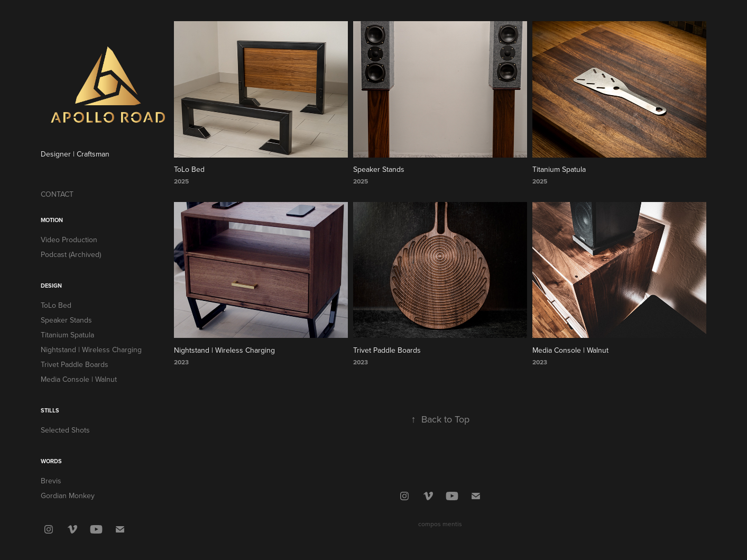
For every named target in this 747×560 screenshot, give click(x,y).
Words (51, 461)
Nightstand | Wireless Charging (91, 350)
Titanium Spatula (67, 335)
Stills (50, 410)
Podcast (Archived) (71, 254)
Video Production (69, 240)
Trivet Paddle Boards (75, 364)
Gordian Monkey (68, 495)
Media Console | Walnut (79, 379)
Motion (52, 220)
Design (51, 286)
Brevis (51, 481)
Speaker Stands (66, 320)
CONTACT (57, 194)
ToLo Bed (56, 305)
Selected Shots (65, 430)
